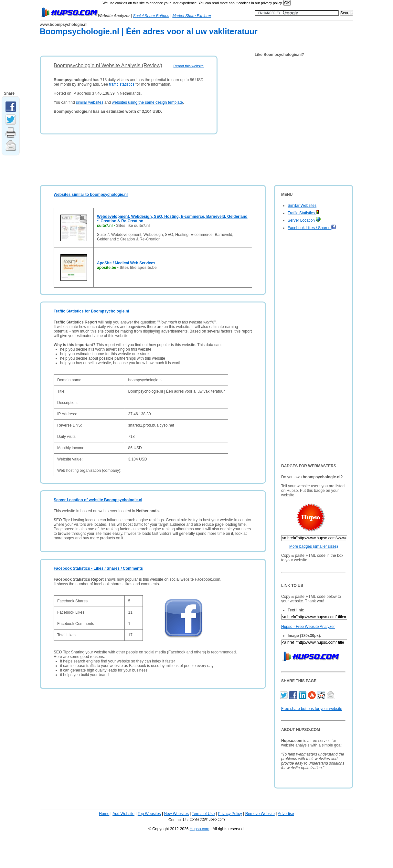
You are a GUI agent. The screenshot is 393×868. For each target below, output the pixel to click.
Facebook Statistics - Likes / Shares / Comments (98, 568)
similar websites (90, 102)
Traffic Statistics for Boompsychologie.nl (91, 311)
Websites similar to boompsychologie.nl (91, 195)
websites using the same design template (147, 102)
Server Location (304, 220)
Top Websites (149, 814)
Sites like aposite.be (138, 268)
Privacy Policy (230, 814)
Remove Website (260, 814)
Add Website (123, 814)
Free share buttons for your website (312, 709)
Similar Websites (302, 206)
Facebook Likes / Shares (312, 228)
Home (104, 814)
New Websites (176, 814)
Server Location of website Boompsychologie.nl (98, 500)
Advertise (286, 814)
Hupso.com (200, 829)
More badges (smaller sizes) (314, 546)
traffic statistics (122, 84)
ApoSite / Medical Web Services (126, 263)
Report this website (188, 66)
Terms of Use (203, 814)
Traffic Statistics (303, 213)
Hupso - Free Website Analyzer (308, 627)
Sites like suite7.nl (133, 226)
